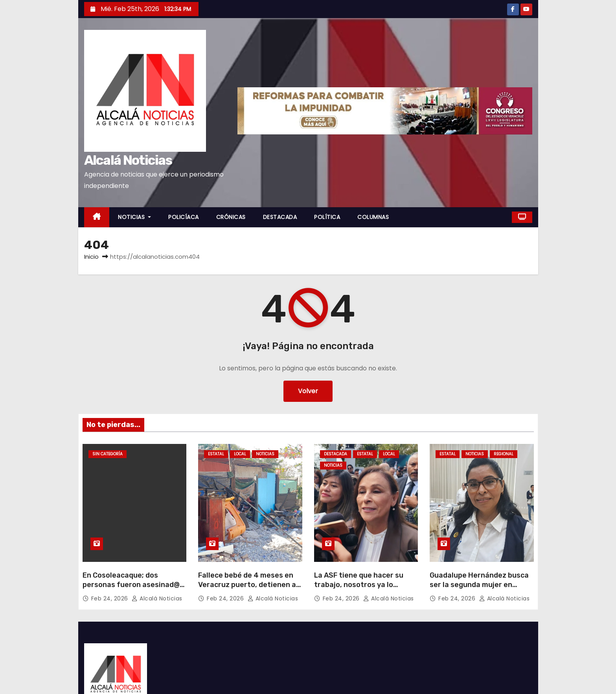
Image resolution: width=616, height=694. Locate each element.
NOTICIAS (134, 217)
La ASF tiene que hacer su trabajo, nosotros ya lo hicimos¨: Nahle (359, 585)
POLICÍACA (184, 217)
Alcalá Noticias (128, 160)
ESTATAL (216, 454)
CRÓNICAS (231, 217)
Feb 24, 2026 (111, 598)
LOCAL (240, 454)
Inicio (91, 257)
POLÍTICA (327, 217)
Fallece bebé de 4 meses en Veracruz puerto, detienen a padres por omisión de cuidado (247, 589)
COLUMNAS (373, 217)
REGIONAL (504, 454)
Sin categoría (108, 454)
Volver (308, 391)
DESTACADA (280, 217)
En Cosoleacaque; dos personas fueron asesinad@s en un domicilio (133, 585)
